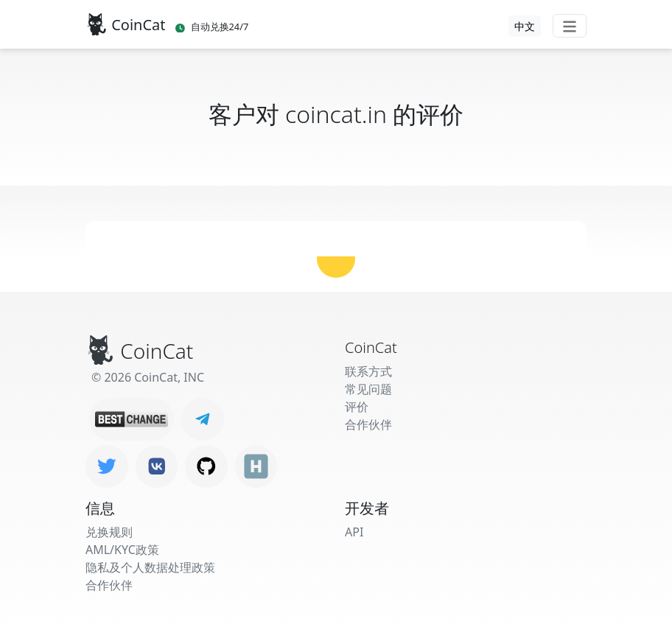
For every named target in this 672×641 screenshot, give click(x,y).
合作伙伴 (368, 424)
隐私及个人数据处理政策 (150, 567)
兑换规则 (109, 532)
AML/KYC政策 (122, 550)
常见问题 (368, 389)
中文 (525, 26)
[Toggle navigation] (570, 26)
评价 (357, 407)
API (354, 532)
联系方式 (368, 371)
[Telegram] (203, 419)
